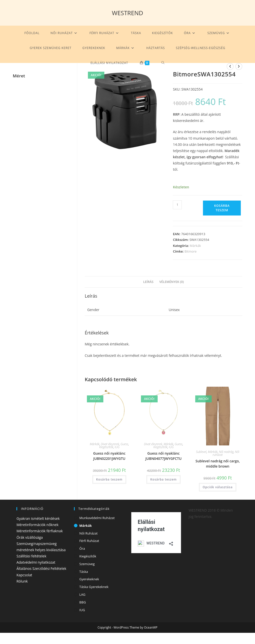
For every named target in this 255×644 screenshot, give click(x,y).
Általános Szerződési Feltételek (41, 568)
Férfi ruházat (89, 541)
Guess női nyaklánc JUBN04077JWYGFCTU (163, 456)
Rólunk (22, 581)
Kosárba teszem (222, 208)
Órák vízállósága (30, 537)
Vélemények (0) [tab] (172, 282)
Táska (84, 572)
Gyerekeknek (89, 579)
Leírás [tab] (148, 282)
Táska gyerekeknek (94, 587)
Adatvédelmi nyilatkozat (36, 562)
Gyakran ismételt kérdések (38, 518)
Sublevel (201, 452)
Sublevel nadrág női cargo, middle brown (218, 464)
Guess (124, 444)
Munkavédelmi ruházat (97, 518)
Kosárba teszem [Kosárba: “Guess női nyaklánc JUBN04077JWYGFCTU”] (163, 479)
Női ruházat (89, 533)
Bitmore (191, 251)
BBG (83, 602)
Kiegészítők (106, 447)
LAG (82, 594)
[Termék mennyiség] (177, 205)
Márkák (195, 246)
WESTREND (127, 13)
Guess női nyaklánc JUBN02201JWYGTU (109, 456)
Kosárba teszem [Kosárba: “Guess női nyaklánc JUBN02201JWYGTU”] (109, 479)
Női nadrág (226, 452)
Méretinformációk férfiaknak (40, 531)
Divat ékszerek (110, 444)
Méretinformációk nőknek (37, 525)
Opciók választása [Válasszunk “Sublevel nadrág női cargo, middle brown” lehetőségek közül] (218, 487)
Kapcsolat (24, 575)
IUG (117, 447)
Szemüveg (87, 564)
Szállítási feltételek (31, 556)
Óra (82, 548)
